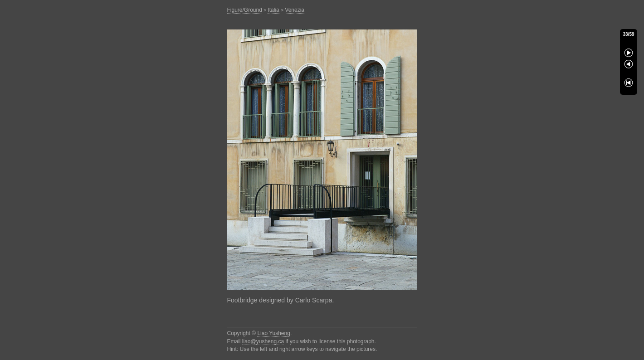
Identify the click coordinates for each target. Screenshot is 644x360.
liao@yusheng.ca (263, 341)
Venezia (295, 10)
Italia (273, 10)
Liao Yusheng (274, 333)
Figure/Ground (245, 10)
